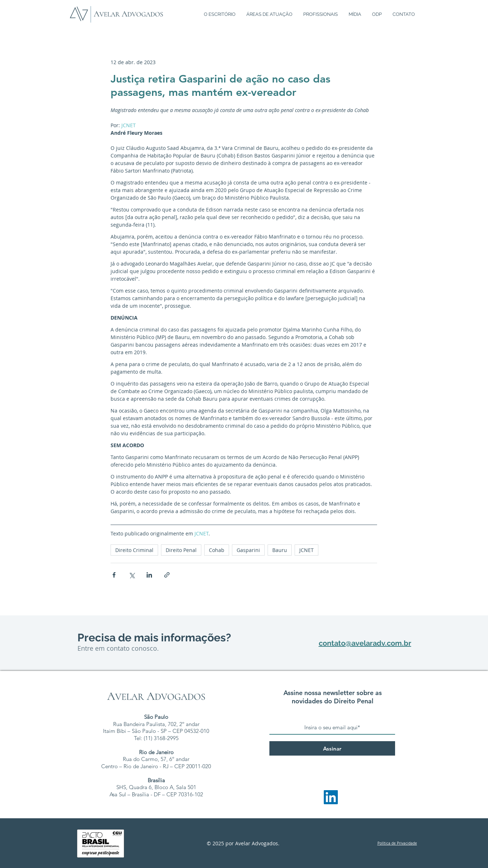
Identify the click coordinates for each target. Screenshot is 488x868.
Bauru (280, 550)
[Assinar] (332, 748)
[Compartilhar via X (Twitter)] (132, 575)
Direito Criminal (134, 550)
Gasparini (248, 550)
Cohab (217, 550)
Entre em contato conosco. (118, 648)
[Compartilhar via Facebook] (114, 575)
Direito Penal (181, 550)
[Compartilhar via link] (167, 575)
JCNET (306, 550)
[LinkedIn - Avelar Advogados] (331, 797)
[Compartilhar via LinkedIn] (149, 575)
